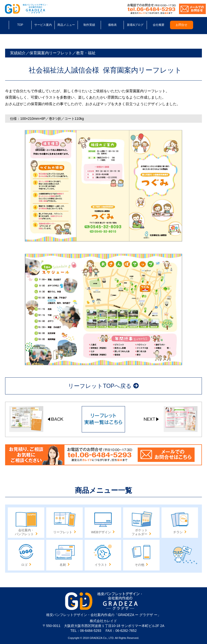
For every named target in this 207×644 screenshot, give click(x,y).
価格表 (112, 25)
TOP (20, 25)
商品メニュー (66, 25)
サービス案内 (43, 25)
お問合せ (181, 25)
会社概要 (159, 25)
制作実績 (89, 25)
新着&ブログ (135, 25)
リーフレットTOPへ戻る (103, 386)
